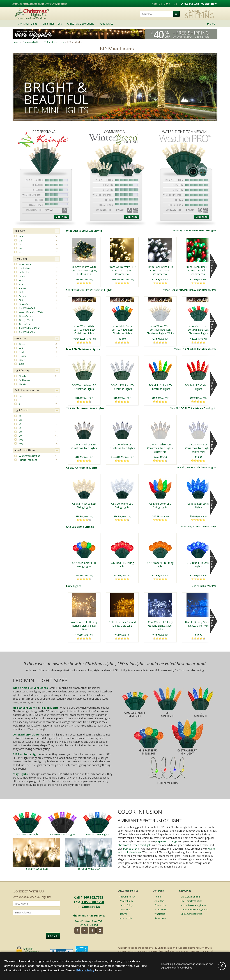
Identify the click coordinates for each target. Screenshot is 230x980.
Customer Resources (191, 914)
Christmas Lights (31, 42)
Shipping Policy (127, 897)
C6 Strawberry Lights (26, 735)
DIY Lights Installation (192, 901)
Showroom (160, 918)
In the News (160, 910)
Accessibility (126, 918)
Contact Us (91, 907)
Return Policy (126, 905)
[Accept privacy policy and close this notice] (222, 966)
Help (175, 4)
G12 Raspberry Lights (26, 754)
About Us (157, 4)
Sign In (167, 4)
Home (16, 42)
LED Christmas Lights (53, 42)
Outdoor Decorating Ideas (194, 910)
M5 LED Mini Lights (25, 708)
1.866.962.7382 (92, 897)
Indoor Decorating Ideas (193, 905)
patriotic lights (131, 849)
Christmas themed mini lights (135, 845)
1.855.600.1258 (93, 902)
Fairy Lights (20, 774)
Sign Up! (53, 936)
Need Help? (125, 910)
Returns (123, 914)
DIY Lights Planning (190, 897)
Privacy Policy (126, 901)
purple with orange (166, 841)
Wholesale (160, 914)
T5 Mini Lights (49, 708)
